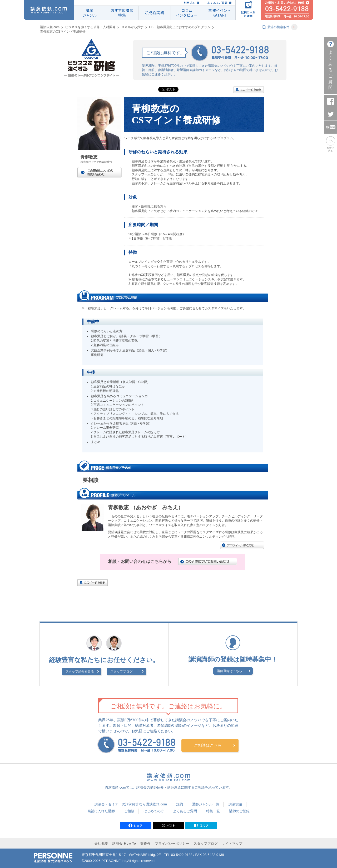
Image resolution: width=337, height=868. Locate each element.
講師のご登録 (239, 811)
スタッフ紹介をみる (80, 672)
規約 (180, 804)
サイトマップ (232, 844)
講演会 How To (124, 844)
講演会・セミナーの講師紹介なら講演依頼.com (131, 804)
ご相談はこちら (208, 745)
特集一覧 (213, 811)
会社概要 (101, 844)
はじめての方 (154, 811)
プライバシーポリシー (172, 844)
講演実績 (235, 804)
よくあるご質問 (217, 3)
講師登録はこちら (230, 671)
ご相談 (129, 811)
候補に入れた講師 (101, 811)
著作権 (145, 844)
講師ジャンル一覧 (206, 804)
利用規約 (190, 3)
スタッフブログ (121, 672)
